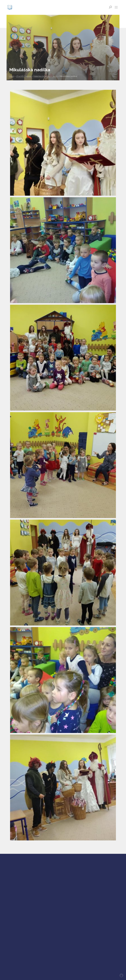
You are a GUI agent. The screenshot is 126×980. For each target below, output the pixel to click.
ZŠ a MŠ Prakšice (24, 76)
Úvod (12, 76)
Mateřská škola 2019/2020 (46, 76)
